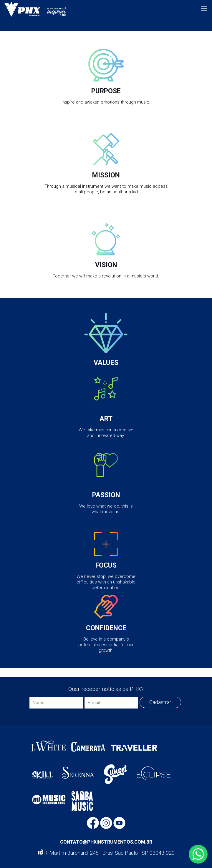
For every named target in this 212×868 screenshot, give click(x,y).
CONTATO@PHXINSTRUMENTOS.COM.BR (106, 842)
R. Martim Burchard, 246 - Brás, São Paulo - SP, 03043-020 (106, 853)
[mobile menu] (204, 9)
